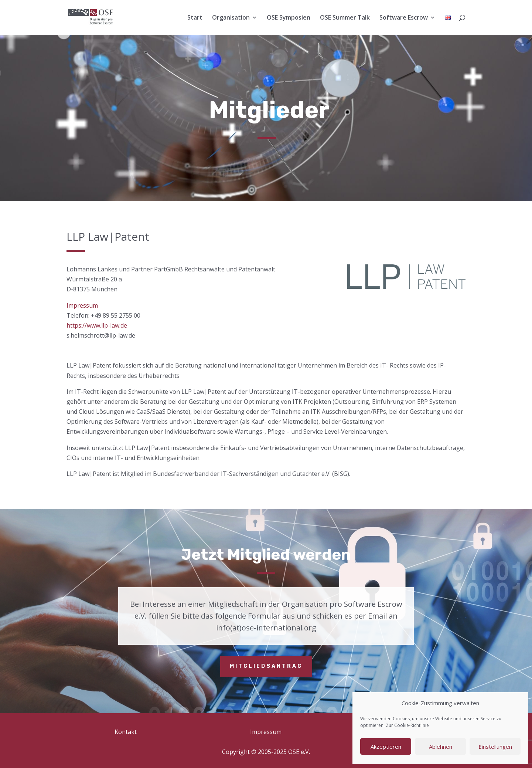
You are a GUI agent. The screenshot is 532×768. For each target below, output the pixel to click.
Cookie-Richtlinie (412, 725)
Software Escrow (404, 18)
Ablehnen (441, 747)
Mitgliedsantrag (266, 666)
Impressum (82, 305)
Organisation (231, 18)
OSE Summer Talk (345, 18)
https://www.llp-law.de (97, 325)
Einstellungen (495, 747)
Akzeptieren (386, 747)
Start (195, 18)
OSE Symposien (289, 18)
